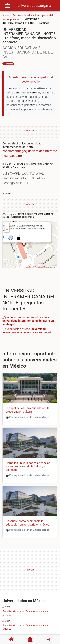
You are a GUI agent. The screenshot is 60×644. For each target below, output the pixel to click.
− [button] (7, 230)
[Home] (8, 5)
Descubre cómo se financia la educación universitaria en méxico (28, 523)
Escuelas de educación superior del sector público (26, 627)
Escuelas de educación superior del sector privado (26, 613)
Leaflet (29, 267)
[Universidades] (30, 639)
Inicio (5, 15)
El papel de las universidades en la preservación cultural (28, 410)
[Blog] (48, 639)
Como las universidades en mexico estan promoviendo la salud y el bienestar (28, 466)
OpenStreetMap (41, 267)
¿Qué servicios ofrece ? (27, 331)
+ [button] (7, 225)
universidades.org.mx (34, 6)
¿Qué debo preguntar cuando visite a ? (28, 321)
